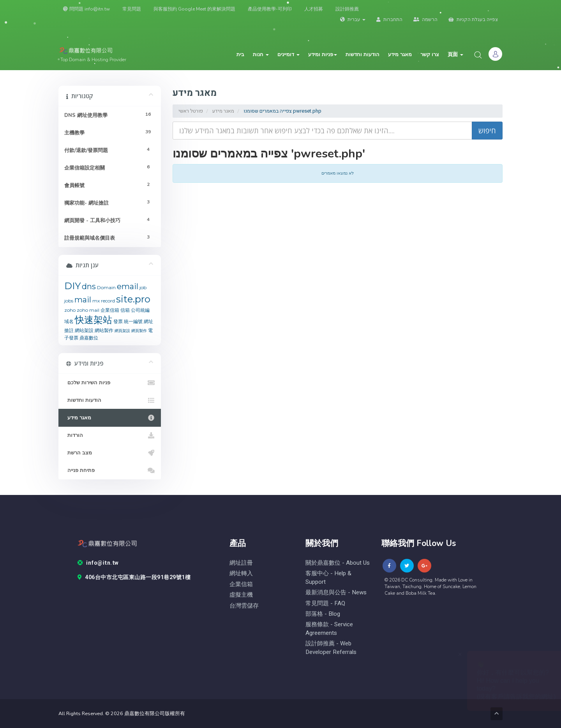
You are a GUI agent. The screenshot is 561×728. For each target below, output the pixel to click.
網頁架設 (122, 331)
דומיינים (288, 55)
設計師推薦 (347, 9)
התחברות (389, 19)
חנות (261, 55)
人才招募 (314, 9)
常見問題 (132, 9)
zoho (70, 310)
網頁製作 (139, 331)
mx (96, 301)
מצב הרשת (110, 453)
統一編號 (133, 321)
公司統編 (140, 310)
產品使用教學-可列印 (270, 9)
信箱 (125, 310)
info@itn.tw (98, 563)
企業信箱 (110, 310)
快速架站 (93, 320)
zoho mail (88, 310)
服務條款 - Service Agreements (329, 629)
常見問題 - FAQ (325, 603)
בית (240, 55)
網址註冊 (241, 563)
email (128, 286)
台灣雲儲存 (244, 606)
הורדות (110, 435)
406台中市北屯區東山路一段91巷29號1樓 (134, 578)
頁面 (455, 55)
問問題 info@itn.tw (86, 9)
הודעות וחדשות (363, 55)
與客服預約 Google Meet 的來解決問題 (194, 9)
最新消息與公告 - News (336, 593)
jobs (69, 301)
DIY (72, 286)
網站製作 (104, 330)
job (143, 287)
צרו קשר (430, 55)
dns (89, 286)
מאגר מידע (400, 55)
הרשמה (425, 19)
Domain (106, 287)
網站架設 (84, 330)
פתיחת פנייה (110, 470)
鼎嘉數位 (89, 338)
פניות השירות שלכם (110, 383)
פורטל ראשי (191, 111)
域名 (69, 321)
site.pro (133, 299)
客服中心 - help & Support (328, 578)
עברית (353, 19)
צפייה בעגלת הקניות (473, 19)
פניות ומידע (323, 55)
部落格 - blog (323, 614)
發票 (118, 321)
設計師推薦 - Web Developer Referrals (331, 648)
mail (83, 300)
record (108, 301)
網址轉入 (241, 573)
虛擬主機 (241, 595)
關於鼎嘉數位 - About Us (338, 563)
